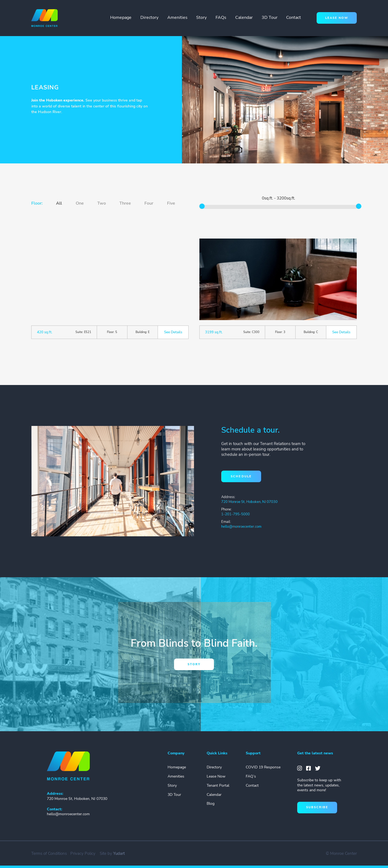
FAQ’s (251, 776)
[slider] (202, 206)
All (59, 203)
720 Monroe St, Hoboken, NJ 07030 (249, 502)
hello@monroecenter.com (241, 527)
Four (149, 203)
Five (171, 203)
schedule (241, 476)
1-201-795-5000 (235, 514)
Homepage (121, 17)
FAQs (221, 17)
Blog (211, 804)
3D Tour (270, 17)
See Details (173, 332)
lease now (337, 18)
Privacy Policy (83, 853)
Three (125, 203)
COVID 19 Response (263, 767)
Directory (149, 17)
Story (201, 17)
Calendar (244, 17)
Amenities (177, 17)
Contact (294, 17)
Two (102, 203)
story (194, 664)
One (80, 203)
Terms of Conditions (49, 853)
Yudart (119, 853)
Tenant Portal (218, 785)
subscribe (317, 807)
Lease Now (216, 776)
